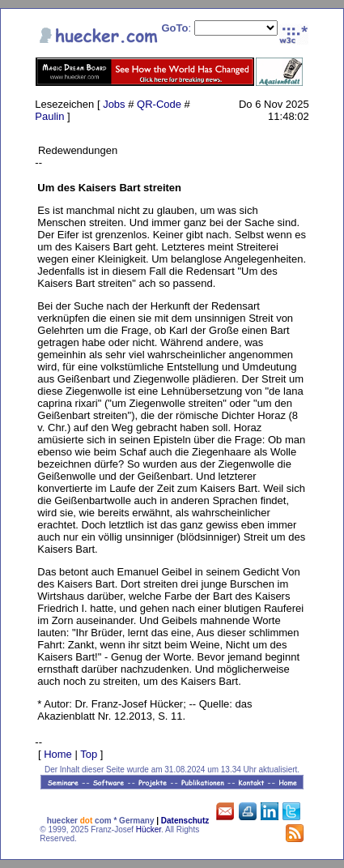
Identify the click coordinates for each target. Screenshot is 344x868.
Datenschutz (185, 821)
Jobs (114, 104)
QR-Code (159, 104)
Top (89, 754)
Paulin (49, 116)
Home (58, 754)
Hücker (149, 830)
